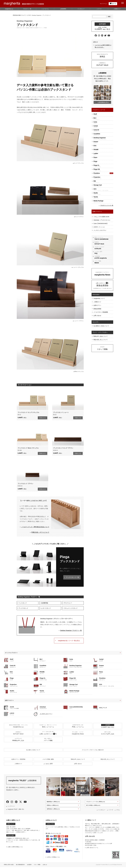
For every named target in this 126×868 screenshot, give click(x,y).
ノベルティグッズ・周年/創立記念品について (35, 527)
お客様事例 (63, 9)
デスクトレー (68, 603)
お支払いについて (51, 821)
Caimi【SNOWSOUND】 (101, 223)
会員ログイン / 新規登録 (18, 760)
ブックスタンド (24, 609)
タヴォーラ (103, 197)
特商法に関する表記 (9, 865)
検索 (109, 17)
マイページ (103, 4)
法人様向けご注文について (101, 322)
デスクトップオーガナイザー (103, 138)
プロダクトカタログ (103, 246)
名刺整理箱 (45, 603)
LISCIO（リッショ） (99, 226)
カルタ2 (103, 127)
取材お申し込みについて (101, 332)
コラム (118, 811)
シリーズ (99, 9)
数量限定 (103, 241)
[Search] (99, 17)
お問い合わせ (97, 312)
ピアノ (103, 158)
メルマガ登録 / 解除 (48, 760)
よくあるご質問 (103, 251)
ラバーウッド (103, 182)
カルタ (103, 123)
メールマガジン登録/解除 (101, 309)
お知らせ (48, 865)
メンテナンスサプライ (100, 229)
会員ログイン (97, 303)
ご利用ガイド (117, 9)
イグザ (103, 146)
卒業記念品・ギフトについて (40, 532)
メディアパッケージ (103, 201)
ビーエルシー (103, 119)
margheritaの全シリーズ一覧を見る (69, 641)
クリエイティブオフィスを (93, 751)
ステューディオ (103, 194)
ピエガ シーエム (103, 170)
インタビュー (81, 9)
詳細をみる (43, 418)
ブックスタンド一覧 (72, 577)
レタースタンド (46, 609)
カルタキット (103, 130)
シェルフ (103, 115)
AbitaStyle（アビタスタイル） (102, 220)
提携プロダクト (9, 701)
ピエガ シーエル (103, 166)
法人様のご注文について (33, 751)
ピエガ (103, 162)
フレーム (103, 150)
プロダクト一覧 (27, 9)
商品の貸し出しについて (101, 335)
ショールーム (45, 9)
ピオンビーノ (103, 174)
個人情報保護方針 (22, 865)
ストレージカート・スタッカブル (103, 190)
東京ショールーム (103, 237)
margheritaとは (9, 9)
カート (113, 4)
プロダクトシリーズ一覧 (107, 205)
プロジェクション (103, 178)
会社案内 (31, 865)
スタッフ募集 (39, 865)
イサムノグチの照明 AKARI (101, 217)
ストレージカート (103, 186)
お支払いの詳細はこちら (53, 858)
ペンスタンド (23, 603)
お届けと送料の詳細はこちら (15, 848)
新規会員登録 (97, 306)
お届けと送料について (13, 821)
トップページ (11, 807)
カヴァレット (103, 134)
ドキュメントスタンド (71, 609)
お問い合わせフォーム (92, 848)
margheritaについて (99, 296)
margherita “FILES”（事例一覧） (16, 810)
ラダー (103, 154)
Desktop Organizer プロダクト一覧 (71, 631)
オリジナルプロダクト (11, 653)
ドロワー (103, 142)
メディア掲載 (103, 260)
